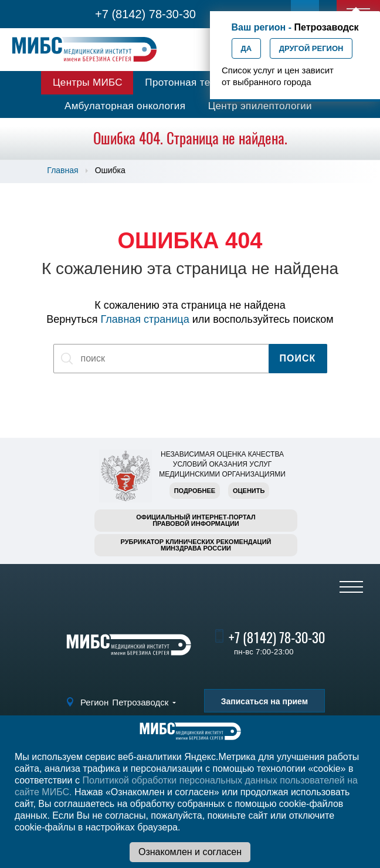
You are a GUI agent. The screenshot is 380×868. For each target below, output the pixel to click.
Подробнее (195, 491)
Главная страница (145, 319)
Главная (62, 170)
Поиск (298, 358)
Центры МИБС (88, 82)
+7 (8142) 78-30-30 (145, 14)
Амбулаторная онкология (125, 106)
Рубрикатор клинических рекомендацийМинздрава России (196, 545)
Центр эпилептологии (260, 106)
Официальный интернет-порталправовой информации (196, 520)
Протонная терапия (192, 82)
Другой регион (311, 48)
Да (247, 48)
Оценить (249, 491)
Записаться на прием (264, 701)
